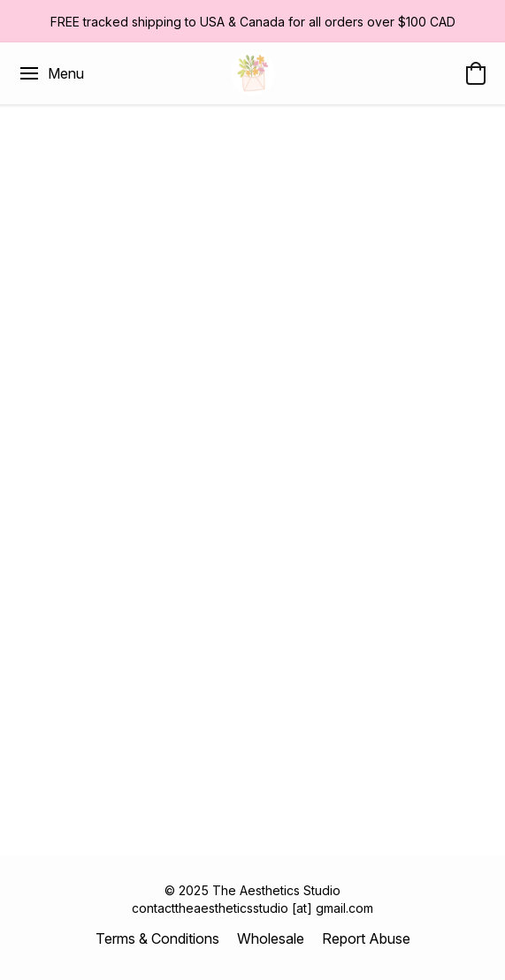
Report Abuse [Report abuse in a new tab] (366, 938)
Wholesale (271, 938)
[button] (253, 73)
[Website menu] (51, 73)
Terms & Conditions (157, 938)
